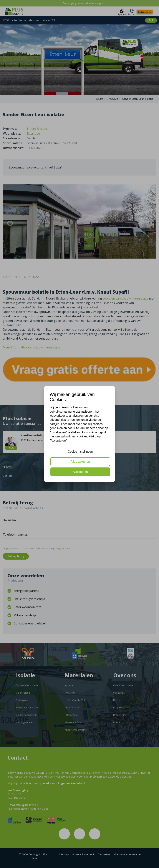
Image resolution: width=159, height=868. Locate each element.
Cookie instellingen (80, 452)
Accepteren (80, 472)
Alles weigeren (80, 462)
